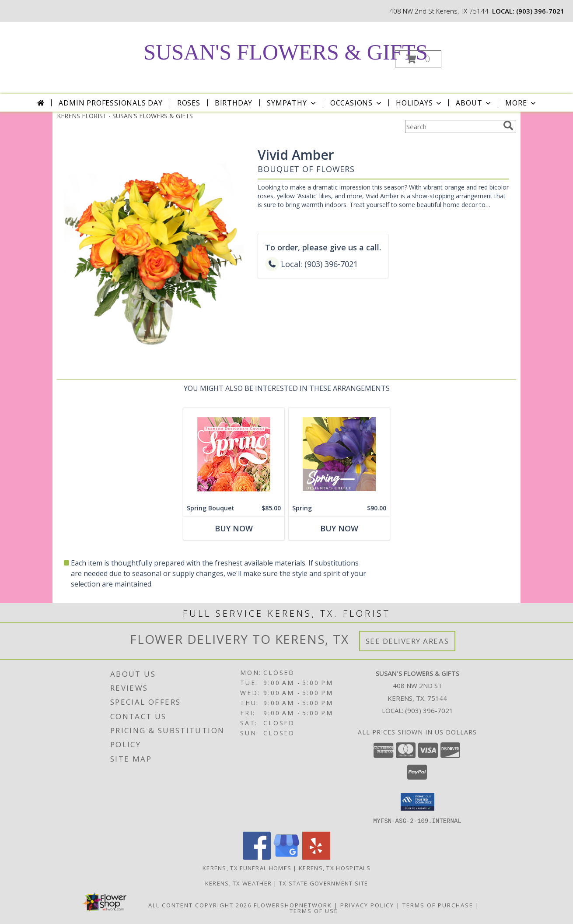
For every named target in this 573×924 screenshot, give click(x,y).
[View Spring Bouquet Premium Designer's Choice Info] (234, 454)
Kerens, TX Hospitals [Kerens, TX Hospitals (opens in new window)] (335, 868)
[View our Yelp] (316, 857)
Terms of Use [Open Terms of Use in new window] (314, 910)
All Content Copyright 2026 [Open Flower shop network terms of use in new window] (200, 905)
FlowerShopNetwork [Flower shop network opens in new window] (293, 905)
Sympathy (292, 103)
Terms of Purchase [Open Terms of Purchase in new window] (438, 905)
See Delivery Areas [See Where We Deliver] (407, 641)
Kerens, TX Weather (238, 883)
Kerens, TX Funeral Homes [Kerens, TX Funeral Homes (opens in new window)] (247, 868)
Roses (189, 103)
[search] (508, 126)
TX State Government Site (323, 883)
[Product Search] (452, 126)
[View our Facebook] (257, 857)
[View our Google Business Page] (286, 857)
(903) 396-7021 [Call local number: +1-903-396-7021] (540, 11)
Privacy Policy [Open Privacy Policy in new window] (367, 905)
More (521, 103)
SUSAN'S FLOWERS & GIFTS (285, 52)
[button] (418, 59)
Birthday (234, 103)
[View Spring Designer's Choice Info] (339, 454)
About (474, 103)
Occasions (357, 103)
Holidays (419, 103)
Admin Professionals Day (110, 103)
